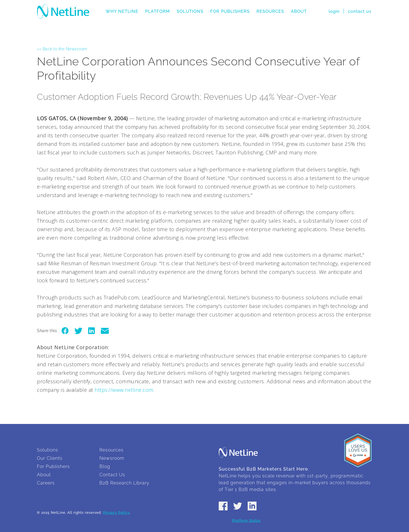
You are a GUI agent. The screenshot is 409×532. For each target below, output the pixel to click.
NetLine (63, 11)
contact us (360, 11)
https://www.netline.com (124, 390)
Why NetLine (122, 11)
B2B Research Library (124, 483)
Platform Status (246, 521)
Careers (46, 483)
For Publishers (230, 11)
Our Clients (50, 458)
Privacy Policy (116, 513)
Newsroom (112, 458)
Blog (105, 466)
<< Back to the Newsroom (62, 49)
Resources (270, 11)
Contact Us (112, 475)
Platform (157, 11)
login (334, 11)
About (299, 11)
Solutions (190, 11)
